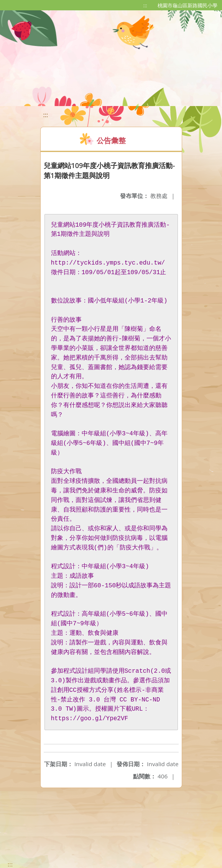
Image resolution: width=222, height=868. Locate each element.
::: (145, 5)
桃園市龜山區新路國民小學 (187, 5)
